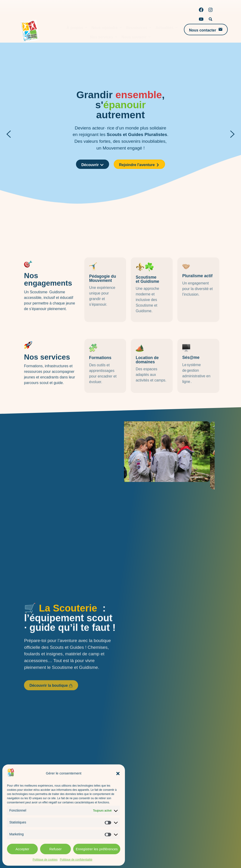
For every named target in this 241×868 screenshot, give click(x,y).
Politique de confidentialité (76, 860)
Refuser (56, 849)
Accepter (22, 849)
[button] (118, 774)
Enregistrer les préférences (97, 849)
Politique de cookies (45, 860)
